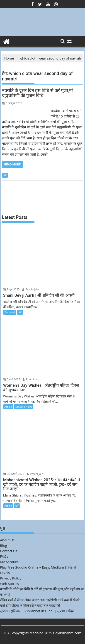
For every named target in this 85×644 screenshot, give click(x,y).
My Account (9, 562)
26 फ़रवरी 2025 (14, 474)
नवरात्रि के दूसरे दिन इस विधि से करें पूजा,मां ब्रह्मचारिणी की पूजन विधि (37, 93)
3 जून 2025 (11, 289)
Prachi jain (30, 289)
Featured (10, 312)
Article (8, 407)
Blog (4, 545)
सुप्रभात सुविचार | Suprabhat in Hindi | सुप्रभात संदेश (37, 611)
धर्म (5, 175)
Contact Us (9, 551)
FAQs (4, 556)
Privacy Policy (11, 578)
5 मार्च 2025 (12, 379)
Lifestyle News (24, 407)
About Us (7, 540)
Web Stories (9, 584)
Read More (12, 164)
